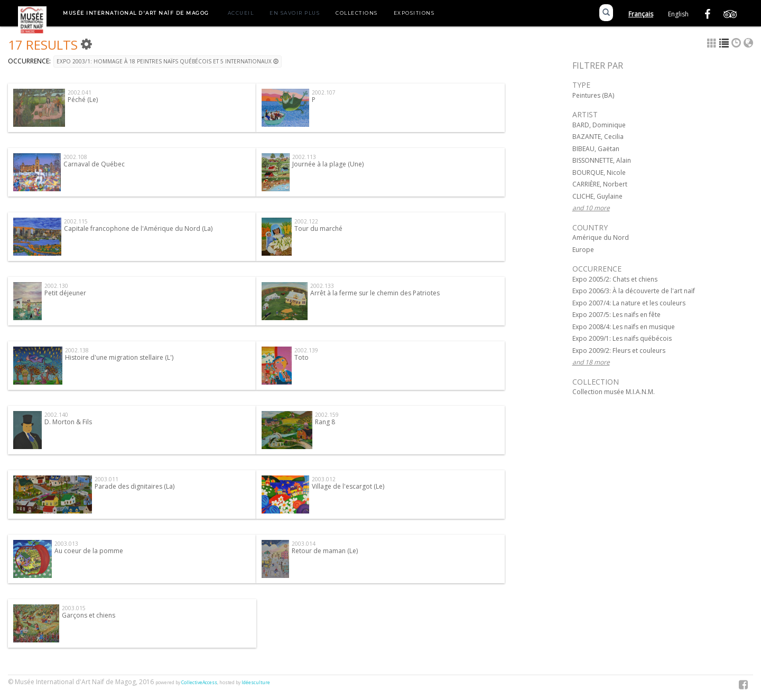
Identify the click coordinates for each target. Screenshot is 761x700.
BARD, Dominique (599, 125)
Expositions (414, 13)
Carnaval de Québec (94, 164)
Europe (583, 250)
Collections (357, 13)
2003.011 (106, 479)
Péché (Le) (83, 100)
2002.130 (56, 286)
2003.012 (324, 479)
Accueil (241, 13)
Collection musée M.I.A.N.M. (614, 392)
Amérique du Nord (601, 237)
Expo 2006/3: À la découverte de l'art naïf (634, 291)
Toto (301, 357)
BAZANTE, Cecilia (598, 137)
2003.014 (304, 544)
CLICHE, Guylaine (597, 196)
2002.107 (324, 92)
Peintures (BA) (593, 95)
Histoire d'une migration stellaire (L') (119, 357)
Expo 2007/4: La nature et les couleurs (629, 303)
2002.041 (80, 92)
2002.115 (76, 221)
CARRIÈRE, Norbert (600, 184)
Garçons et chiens (89, 615)
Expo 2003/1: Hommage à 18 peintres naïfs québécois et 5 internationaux (168, 61)
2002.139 (306, 350)
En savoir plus (295, 13)
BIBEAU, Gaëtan (596, 149)
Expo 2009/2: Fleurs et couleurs (619, 351)
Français (641, 14)
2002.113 (304, 157)
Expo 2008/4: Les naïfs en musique (624, 327)
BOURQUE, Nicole (599, 172)
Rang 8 (325, 422)
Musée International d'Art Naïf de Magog (136, 13)
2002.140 (56, 415)
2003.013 (66, 544)
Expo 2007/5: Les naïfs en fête (616, 315)
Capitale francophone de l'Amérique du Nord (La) (138, 228)
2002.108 (75, 157)
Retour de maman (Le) (325, 551)
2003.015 (74, 608)
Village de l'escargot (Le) (348, 486)
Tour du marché (318, 228)
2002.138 (77, 350)
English (678, 14)
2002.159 (327, 415)
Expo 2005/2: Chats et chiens (615, 279)
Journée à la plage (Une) (328, 164)
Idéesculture (256, 683)
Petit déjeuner (65, 293)
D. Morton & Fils (68, 422)
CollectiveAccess (199, 683)
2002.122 (306, 221)
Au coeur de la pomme (89, 551)
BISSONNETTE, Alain (602, 160)
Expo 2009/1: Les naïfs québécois (622, 338)
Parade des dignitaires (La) (134, 486)
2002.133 (322, 286)
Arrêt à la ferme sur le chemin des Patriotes (375, 293)
